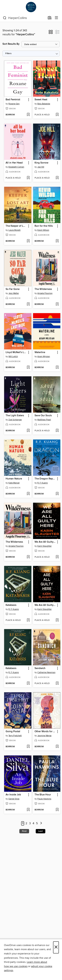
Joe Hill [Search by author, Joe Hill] (41, 167)
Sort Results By (11, 44)
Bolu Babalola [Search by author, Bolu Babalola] (44, 104)
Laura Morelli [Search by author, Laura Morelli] (14, 230)
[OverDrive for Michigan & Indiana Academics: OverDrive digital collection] (31, 7)
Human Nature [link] (14, 479)
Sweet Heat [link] (41, 100)
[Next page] (41, 824)
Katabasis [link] (11, 605)
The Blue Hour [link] (43, 795)
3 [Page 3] (30, 823)
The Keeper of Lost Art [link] (16, 226)
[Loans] (50, 18)
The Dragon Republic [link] (45, 479)
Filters (8, 54)
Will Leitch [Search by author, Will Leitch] (13, 357)
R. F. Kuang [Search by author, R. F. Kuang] (42, 483)
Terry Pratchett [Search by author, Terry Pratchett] (15, 736)
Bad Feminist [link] (13, 100)
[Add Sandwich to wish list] (57, 684)
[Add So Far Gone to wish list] (28, 304)
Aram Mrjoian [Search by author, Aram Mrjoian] (44, 357)
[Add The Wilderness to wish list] (57, 304)
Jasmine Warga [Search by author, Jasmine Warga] (44, 736)
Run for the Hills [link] (44, 226)
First (24, 831)
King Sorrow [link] (41, 163)
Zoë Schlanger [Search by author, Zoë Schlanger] (15, 420)
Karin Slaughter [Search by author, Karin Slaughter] (44, 546)
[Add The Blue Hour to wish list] (57, 810)
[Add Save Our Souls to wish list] (57, 431)
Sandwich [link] (40, 668)
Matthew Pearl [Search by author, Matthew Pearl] (44, 420)
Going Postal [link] (13, 732)
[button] (51, 33)
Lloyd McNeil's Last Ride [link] (16, 352)
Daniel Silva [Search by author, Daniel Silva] (14, 799)
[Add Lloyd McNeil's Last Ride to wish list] (28, 368)
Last (41, 831)
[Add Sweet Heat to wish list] (57, 115)
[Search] (5, 18)
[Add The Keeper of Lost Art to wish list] (28, 241)
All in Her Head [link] (14, 163)
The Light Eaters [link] (15, 416)
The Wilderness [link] (43, 289)
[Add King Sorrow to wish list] (57, 178)
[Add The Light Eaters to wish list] (28, 431)
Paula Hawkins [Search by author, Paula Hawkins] (44, 799)
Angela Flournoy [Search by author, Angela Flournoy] (45, 293)
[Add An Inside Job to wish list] (28, 810)
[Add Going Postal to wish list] (28, 747)
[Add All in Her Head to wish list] (28, 178)
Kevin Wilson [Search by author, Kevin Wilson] (43, 230)
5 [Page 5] (37, 823)
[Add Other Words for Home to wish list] (57, 747)
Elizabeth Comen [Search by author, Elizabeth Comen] (16, 167)
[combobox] (24, 18)
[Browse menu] (56, 18)
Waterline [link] (40, 352)
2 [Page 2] (26, 823)
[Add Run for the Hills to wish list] (57, 241)
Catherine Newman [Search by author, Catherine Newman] (46, 672)
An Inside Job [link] (13, 795)
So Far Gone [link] (13, 289)
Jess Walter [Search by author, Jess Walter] (14, 293)
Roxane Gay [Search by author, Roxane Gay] (14, 104)
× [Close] (56, 947)
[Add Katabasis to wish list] (28, 620)
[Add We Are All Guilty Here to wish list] (57, 557)
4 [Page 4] (33, 823)
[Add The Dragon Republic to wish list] (57, 494)
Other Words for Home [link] (45, 732)
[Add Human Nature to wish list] (28, 494)
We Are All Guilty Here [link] (45, 542)
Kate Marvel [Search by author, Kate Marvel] (14, 483)
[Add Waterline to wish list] (57, 368)
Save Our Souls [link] (43, 416)
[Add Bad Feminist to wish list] (28, 115)
